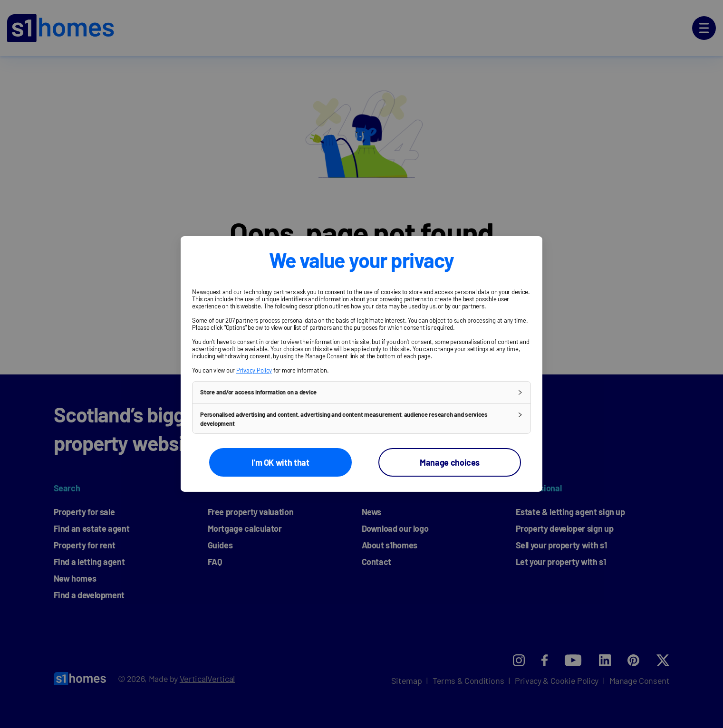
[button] (361, 393)
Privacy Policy (254, 370)
